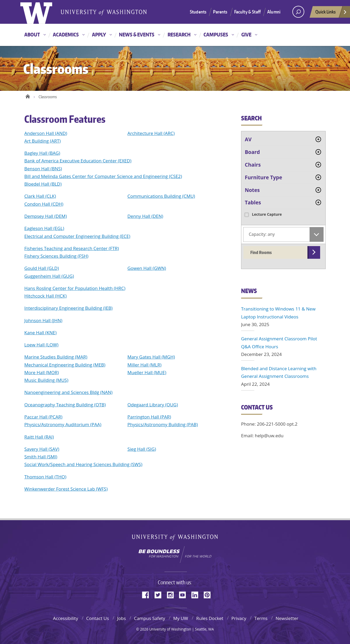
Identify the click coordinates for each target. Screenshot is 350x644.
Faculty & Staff (248, 12)
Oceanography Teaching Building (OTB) (65, 405)
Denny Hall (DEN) (145, 216)
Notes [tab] (252, 190)
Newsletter (287, 618)
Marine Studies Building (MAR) (56, 357)
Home (28, 96)
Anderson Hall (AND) (46, 133)
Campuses (216, 34)
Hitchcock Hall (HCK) (45, 296)
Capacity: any (262, 234)
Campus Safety (150, 618)
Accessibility (65, 618)
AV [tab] (248, 139)
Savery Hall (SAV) (42, 449)
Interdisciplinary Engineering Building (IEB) (68, 308)
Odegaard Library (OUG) (153, 405)
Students (198, 12)
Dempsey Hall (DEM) (46, 216)
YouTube (185, 594)
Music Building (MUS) (46, 380)
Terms (261, 618)
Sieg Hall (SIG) (142, 449)
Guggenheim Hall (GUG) (49, 276)
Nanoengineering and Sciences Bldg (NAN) (68, 392)
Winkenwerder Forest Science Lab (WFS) (66, 489)
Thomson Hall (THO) (45, 477)
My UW (181, 618)
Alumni (274, 12)
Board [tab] (252, 152)
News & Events (137, 34)
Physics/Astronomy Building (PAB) (163, 424)
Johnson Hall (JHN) (43, 320)
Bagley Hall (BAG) (42, 153)
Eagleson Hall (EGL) (44, 228)
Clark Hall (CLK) (40, 196)
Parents (220, 12)
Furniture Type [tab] (263, 177)
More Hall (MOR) (42, 372)
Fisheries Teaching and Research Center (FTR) (72, 248)
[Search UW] (298, 12)
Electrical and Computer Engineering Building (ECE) (77, 236)
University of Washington (175, 537)
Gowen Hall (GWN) (147, 268)
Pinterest (209, 594)
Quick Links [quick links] (331, 13)
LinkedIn (197, 594)
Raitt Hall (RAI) (39, 437)
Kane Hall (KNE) (40, 333)
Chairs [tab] (253, 165)
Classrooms (48, 97)
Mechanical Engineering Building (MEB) (65, 365)
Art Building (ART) (43, 141)
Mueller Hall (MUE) (147, 372)
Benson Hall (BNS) (43, 169)
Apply (99, 34)
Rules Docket (210, 618)
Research (179, 34)
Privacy (239, 618)
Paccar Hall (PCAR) (43, 417)
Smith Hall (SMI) (41, 457)
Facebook (148, 594)
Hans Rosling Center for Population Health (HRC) (75, 288)
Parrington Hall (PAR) (149, 417)
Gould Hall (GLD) (42, 268)
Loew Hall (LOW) (41, 345)
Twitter (160, 594)
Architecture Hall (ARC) (151, 133)
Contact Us (98, 618)
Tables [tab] (253, 203)
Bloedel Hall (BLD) (43, 184)
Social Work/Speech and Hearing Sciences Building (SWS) (83, 464)
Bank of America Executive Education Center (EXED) (78, 161)
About (32, 34)
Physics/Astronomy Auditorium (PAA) (63, 424)
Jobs (121, 618)
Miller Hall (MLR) (144, 365)
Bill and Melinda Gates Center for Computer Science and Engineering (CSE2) (103, 176)
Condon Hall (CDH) (44, 204)
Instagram (172, 594)
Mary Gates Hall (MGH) (151, 357)
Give (246, 34)
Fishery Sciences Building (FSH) (56, 256)
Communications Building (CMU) (161, 196)
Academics (66, 34)
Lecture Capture (263, 214)
